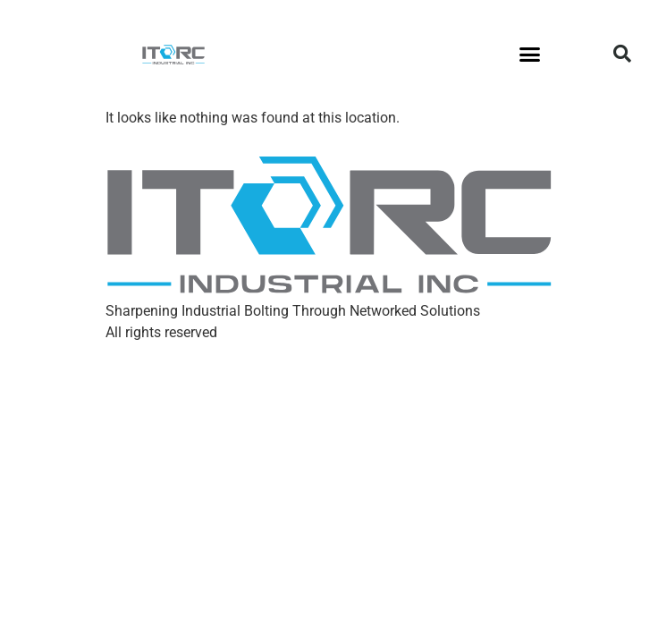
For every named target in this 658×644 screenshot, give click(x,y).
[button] (530, 54)
